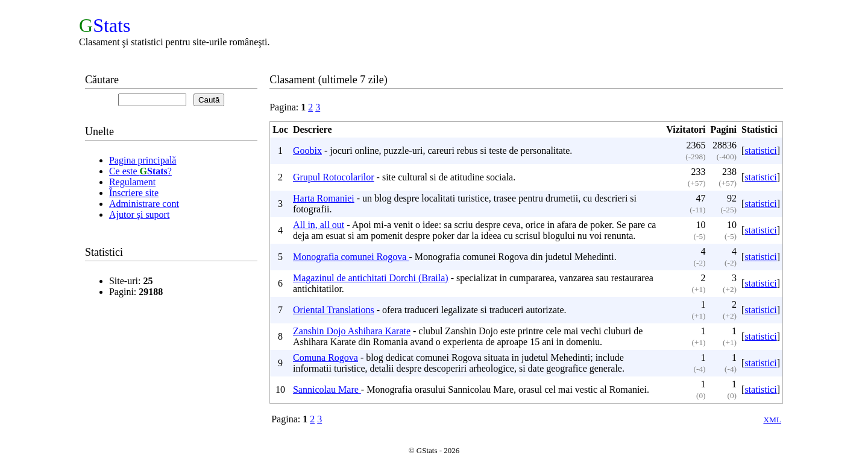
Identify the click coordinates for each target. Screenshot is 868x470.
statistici (760, 151)
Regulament (132, 182)
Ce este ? (140, 171)
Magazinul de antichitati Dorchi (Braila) (371, 278)
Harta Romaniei (324, 198)
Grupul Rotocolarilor (334, 177)
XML (772, 420)
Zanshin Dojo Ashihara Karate (352, 331)
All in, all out (319, 225)
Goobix (307, 151)
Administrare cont (144, 204)
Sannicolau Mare (327, 389)
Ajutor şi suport (139, 214)
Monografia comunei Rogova (351, 257)
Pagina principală (143, 160)
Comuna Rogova (325, 357)
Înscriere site (134, 193)
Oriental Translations (334, 310)
